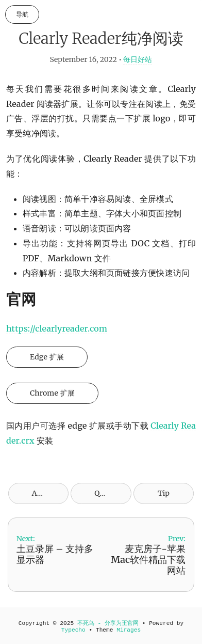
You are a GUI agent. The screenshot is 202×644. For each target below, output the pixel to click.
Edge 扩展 (47, 357)
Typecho (73, 630)
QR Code (109, 493)
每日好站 (138, 59)
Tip (164, 493)
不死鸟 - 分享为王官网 (108, 623)
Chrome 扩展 (52, 393)
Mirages (129, 630)
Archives (47, 493)
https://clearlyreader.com (57, 328)
